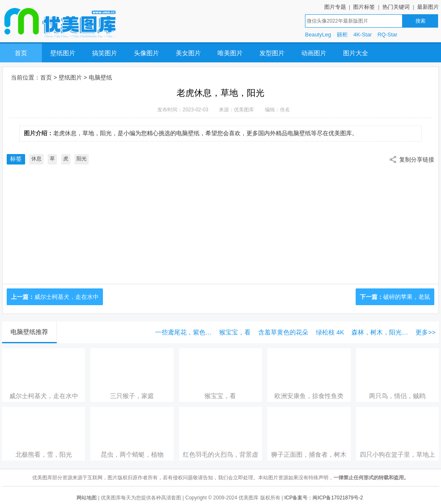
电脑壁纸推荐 (29, 332)
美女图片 (188, 53)
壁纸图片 (63, 53)
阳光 (82, 159)
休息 (36, 159)
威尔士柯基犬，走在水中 (67, 297)
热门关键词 (396, 7)
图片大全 (356, 53)
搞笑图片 (105, 53)
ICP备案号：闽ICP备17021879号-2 (323, 498)
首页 (21, 53)
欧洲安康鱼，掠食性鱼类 (309, 396)
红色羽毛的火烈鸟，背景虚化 (220, 455)
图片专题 (335, 7)
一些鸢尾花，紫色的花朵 (185, 332)
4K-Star (362, 35)
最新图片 (428, 7)
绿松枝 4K (330, 332)
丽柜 (342, 35)
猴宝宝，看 (235, 332)
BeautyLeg (318, 35)
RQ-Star (387, 35)
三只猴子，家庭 (132, 396)
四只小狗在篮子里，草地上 (397, 454)
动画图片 (314, 53)
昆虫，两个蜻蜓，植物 (132, 454)
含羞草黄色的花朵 (283, 332)
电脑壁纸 (100, 77)
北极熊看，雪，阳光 (44, 454)
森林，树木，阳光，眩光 (381, 332)
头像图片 (146, 53)
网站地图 (87, 498)
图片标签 (364, 7)
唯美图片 (230, 53)
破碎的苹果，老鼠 (407, 297)
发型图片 (272, 53)
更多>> (426, 332)
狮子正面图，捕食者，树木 (309, 454)
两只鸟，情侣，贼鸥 (397, 396)
